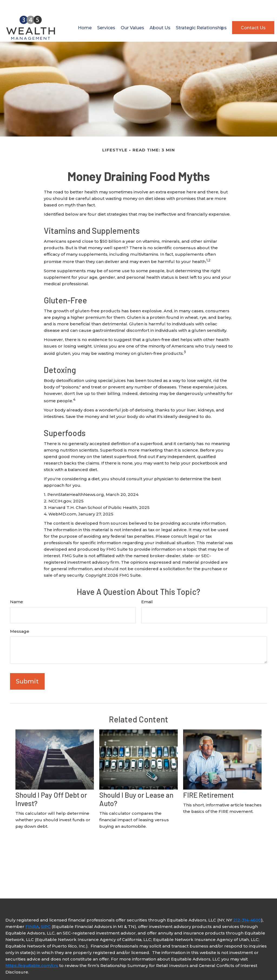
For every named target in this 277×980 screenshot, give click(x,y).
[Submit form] (27, 668)
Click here (16, 969)
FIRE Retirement (208, 781)
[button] (85, 14)
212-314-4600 (247, 906)
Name (17, 588)
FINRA (32, 913)
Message (20, 617)
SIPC (46, 913)
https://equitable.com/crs (32, 952)
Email (147, 588)
